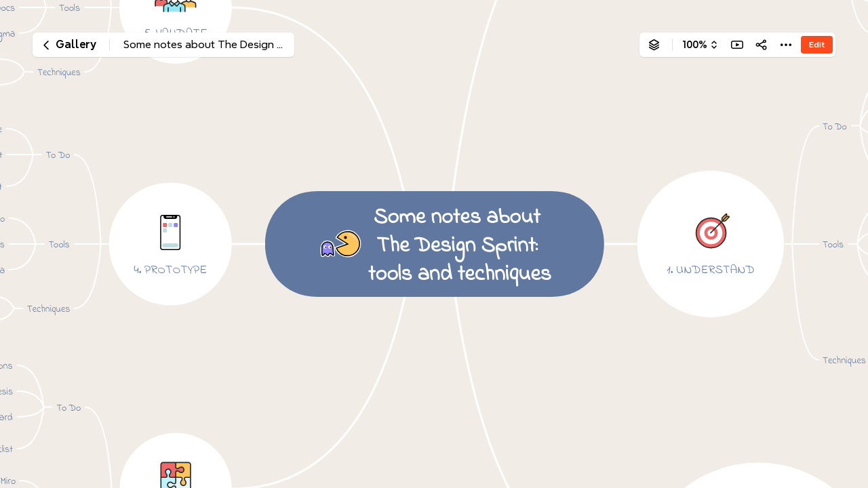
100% (695, 45)
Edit (817, 44)
